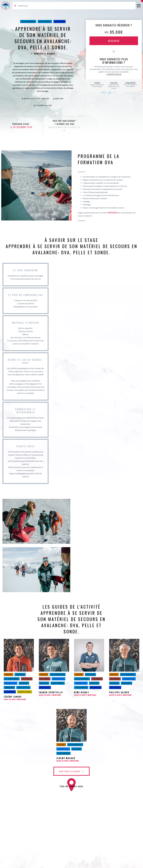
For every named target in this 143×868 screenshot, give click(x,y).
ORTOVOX (112, 213)
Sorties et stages (43, 54)
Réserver (114, 41)
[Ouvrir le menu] (139, 6)
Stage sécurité (45, 22)
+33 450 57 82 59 (114, 74)
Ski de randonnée (28, 22)
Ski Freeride (60, 22)
